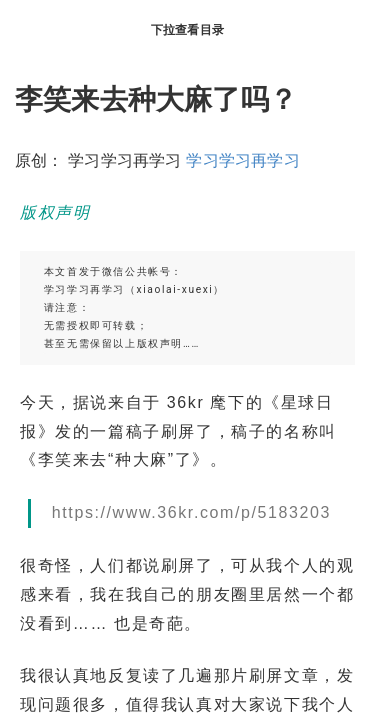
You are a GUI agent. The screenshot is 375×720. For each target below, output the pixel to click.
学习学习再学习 (242, 160)
